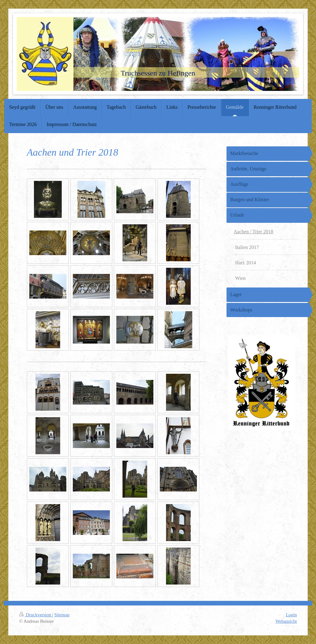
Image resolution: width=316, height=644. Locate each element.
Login (291, 615)
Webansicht (286, 621)
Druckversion (36, 615)
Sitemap (62, 615)
